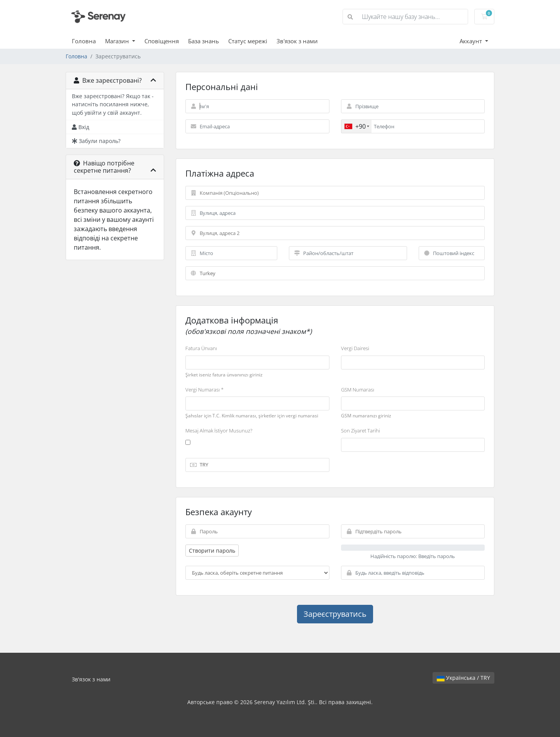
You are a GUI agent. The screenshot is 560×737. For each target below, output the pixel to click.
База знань (204, 41)
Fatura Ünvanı (201, 348)
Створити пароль (212, 551)
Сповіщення (162, 41)
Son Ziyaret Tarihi (361, 431)
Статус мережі (248, 41)
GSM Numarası (358, 390)
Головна (84, 41)
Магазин (118, 41)
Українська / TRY (463, 678)
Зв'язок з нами (297, 41)
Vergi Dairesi (355, 348)
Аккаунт (472, 41)
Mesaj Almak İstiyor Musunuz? (219, 431)
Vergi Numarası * (204, 390)
